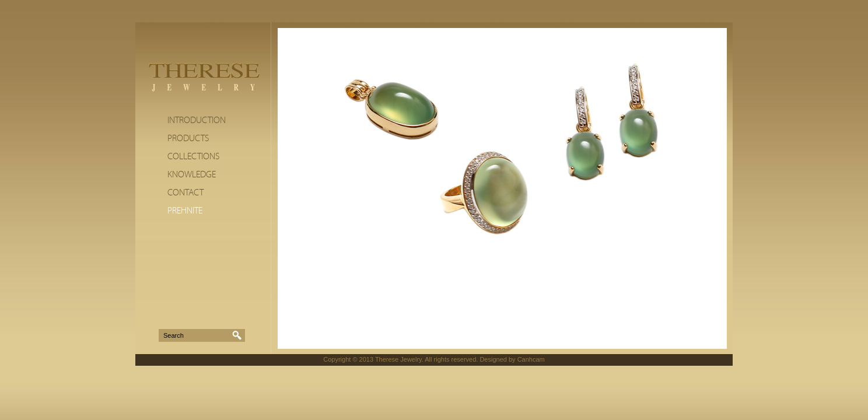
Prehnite (185, 211)
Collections (193, 156)
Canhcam (531, 359)
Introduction (197, 120)
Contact (185, 192)
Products (188, 138)
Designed (493, 359)
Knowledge (192, 174)
